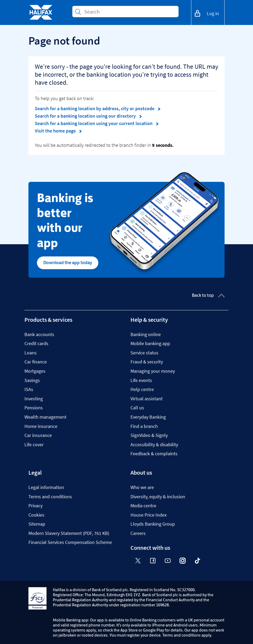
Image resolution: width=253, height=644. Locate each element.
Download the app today (68, 263)
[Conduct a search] (129, 12)
